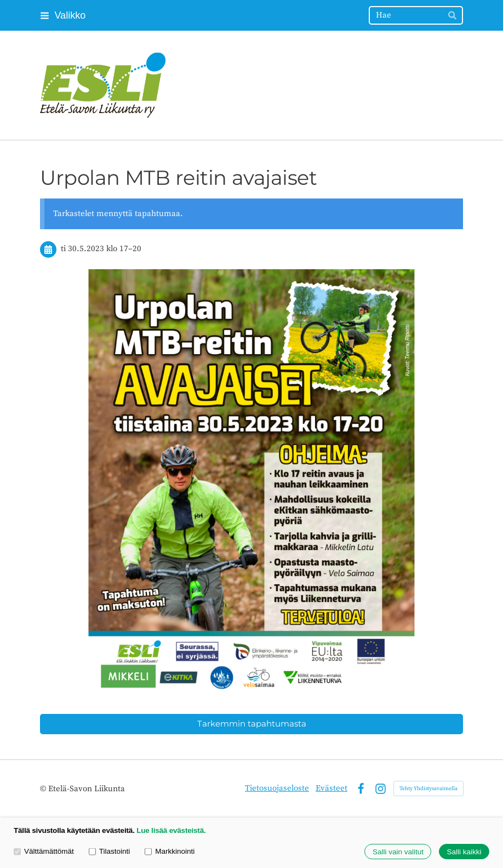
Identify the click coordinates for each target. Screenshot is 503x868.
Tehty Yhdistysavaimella (428, 788)
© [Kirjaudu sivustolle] (44, 789)
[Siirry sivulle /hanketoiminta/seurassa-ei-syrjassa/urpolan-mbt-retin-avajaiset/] (251, 481)
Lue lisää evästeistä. (171, 830)
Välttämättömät (44, 851)
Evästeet (331, 788)
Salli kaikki (464, 852)
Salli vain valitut (398, 852)
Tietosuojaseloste (277, 788)
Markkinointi (170, 851)
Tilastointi (109, 851)
